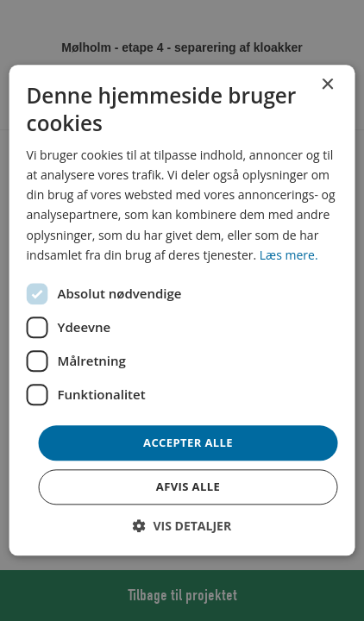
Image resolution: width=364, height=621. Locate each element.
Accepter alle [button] (188, 442)
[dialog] (182, 310)
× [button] (326, 85)
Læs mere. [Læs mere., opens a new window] (289, 255)
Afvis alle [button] (188, 487)
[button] (182, 527)
